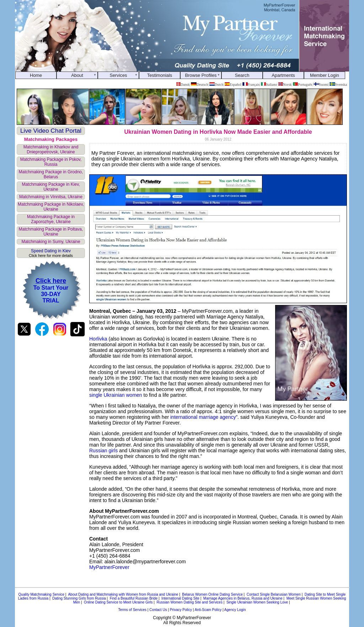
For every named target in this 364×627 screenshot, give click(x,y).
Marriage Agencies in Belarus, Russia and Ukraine (243, 598)
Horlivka (98, 339)
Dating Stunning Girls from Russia (79, 598)
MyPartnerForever (109, 567)
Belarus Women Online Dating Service (212, 594)
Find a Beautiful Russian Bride (134, 598)
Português (303, 85)
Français (251, 85)
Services (118, 75)
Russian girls (103, 451)
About (77, 75)
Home (36, 75)
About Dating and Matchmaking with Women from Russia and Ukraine (123, 594)
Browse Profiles (201, 75)
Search (242, 75)
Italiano (269, 85)
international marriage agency (203, 417)
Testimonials (160, 75)
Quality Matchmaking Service (42, 594)
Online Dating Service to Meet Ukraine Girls (118, 602)
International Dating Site (180, 598)
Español (233, 85)
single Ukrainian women (116, 395)
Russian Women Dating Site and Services (189, 602)
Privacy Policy (181, 610)
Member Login (325, 75)
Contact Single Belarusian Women (274, 594)
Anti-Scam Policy (208, 610)
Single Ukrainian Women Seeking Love (257, 602)
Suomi (321, 85)
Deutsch (200, 85)
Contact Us (158, 610)
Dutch (216, 85)
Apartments (283, 75)
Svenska (338, 85)
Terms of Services (132, 610)
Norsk (285, 85)
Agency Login (235, 610)
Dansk (183, 85)
